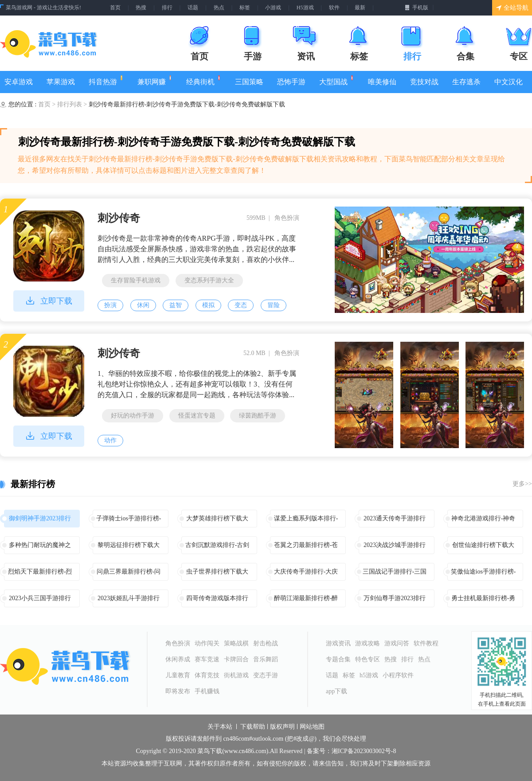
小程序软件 (398, 675)
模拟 (208, 305)
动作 (110, 440)
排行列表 (70, 104)
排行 (167, 8)
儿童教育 (178, 675)
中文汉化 (509, 82)
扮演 (110, 305)
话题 (193, 8)
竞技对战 (424, 82)
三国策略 (249, 82)
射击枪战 (266, 643)
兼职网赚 (155, 80)
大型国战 (337, 80)
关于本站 (220, 727)
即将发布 (178, 691)
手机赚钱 (207, 691)
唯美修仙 (382, 82)
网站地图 (312, 727)
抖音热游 (106, 80)
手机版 (417, 8)
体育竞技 (207, 675)
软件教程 (426, 643)
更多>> (522, 484)
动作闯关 (207, 643)
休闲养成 (178, 659)
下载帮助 (253, 727)
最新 (360, 8)
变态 (241, 305)
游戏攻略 (368, 643)
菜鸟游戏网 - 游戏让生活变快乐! (43, 8)
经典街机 (204, 80)
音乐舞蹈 (266, 659)
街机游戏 (236, 675)
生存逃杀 (466, 82)
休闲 (143, 305)
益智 (176, 305)
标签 (245, 8)
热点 (219, 8)
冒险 (274, 305)
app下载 (336, 691)
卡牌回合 (236, 659)
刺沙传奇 (119, 218)
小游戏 (273, 8)
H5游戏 (305, 8)
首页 (115, 8)
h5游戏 (369, 675)
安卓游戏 (19, 82)
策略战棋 (236, 643)
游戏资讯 (338, 643)
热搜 (141, 8)
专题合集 (338, 659)
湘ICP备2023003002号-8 (364, 751)
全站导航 (512, 8)
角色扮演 (178, 643)
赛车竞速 (207, 659)
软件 (334, 8)
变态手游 (266, 675)
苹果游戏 (61, 82)
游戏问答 (397, 643)
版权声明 (282, 727)
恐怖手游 (291, 82)
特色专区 (368, 659)
